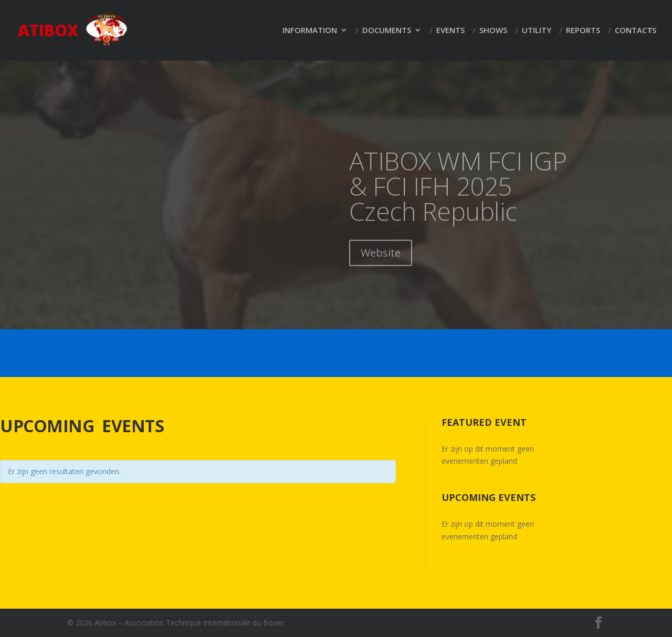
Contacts (636, 31)
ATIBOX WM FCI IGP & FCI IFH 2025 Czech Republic (458, 197)
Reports (583, 31)
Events (450, 31)
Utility (537, 31)
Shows (493, 31)
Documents (387, 31)
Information (310, 31)
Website (381, 264)
